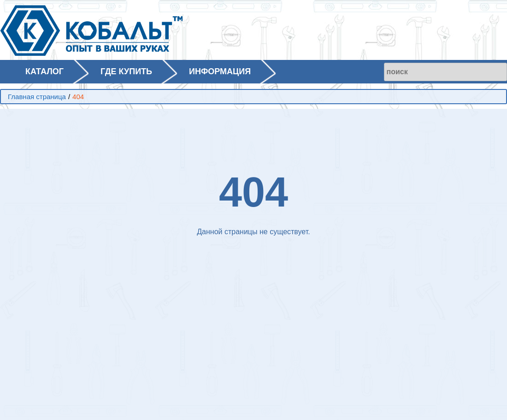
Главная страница (37, 97)
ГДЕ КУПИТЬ (126, 71)
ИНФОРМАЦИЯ (220, 71)
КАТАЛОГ (44, 71)
